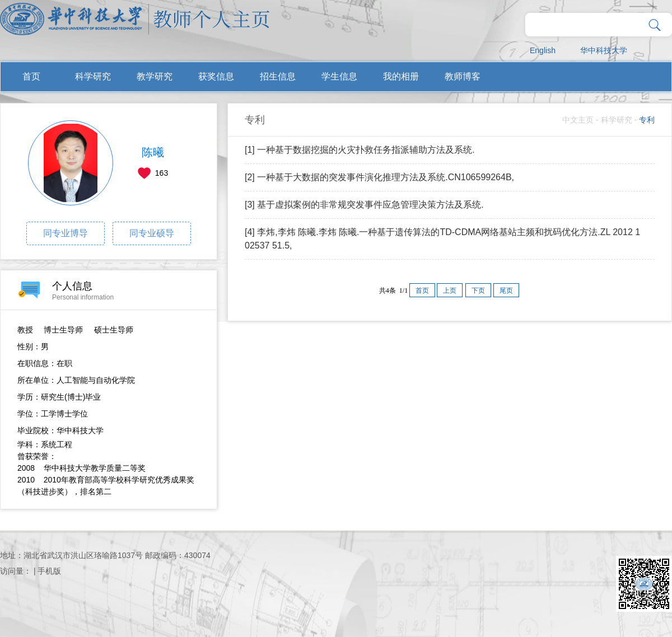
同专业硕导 (152, 233)
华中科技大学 (604, 50)
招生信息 (278, 76)
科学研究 (93, 76)
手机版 (49, 571)
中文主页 (578, 120)
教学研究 (155, 76)
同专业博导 (66, 233)
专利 (647, 120)
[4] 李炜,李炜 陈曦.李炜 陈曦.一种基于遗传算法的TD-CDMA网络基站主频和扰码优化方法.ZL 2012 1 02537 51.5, (442, 239)
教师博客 (463, 76)
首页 (31, 76)
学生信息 (339, 76)
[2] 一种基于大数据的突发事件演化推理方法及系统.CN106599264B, (379, 177)
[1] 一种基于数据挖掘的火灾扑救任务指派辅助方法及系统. (360, 150)
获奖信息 (216, 76)
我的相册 (401, 76)
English (543, 50)
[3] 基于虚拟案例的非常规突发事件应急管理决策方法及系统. (364, 205)
